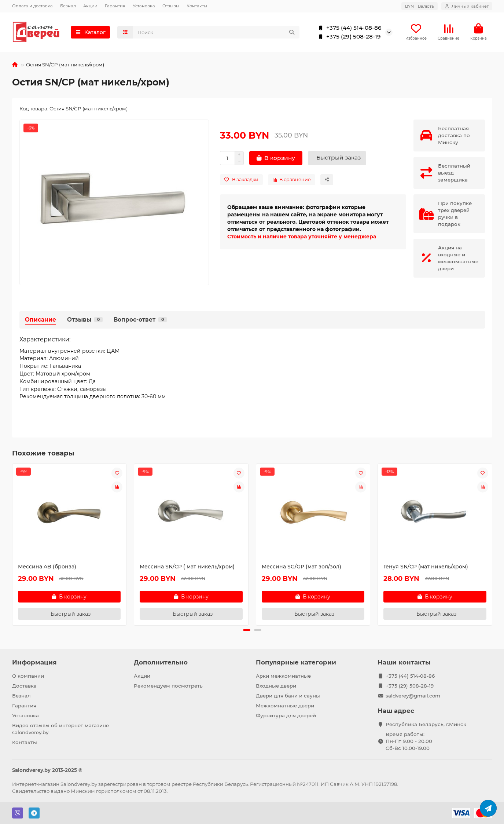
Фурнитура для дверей (286, 715)
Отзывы (171, 6)
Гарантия (115, 6)
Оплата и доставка (32, 6)
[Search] (216, 32)
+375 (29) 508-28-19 (348, 37)
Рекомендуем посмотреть (168, 686)
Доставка (24, 686)
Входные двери (276, 686)
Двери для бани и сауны (288, 696)
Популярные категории (296, 662)
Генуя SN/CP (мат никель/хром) (426, 567)
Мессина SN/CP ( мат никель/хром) (187, 567)
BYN (420, 6)
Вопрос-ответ (140, 320)
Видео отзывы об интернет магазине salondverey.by (60, 729)
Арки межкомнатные (283, 676)
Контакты (197, 6)
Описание (41, 320)
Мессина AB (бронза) (47, 567)
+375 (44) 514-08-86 (349, 28)
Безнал (68, 6)
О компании (28, 676)
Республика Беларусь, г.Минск (426, 724)
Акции (90, 6)
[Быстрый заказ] (337, 158)
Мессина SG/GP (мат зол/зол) (301, 567)
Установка (144, 6)
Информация (34, 662)
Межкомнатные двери (285, 706)
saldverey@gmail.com (413, 696)
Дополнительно (161, 662)
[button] (247, 630)
